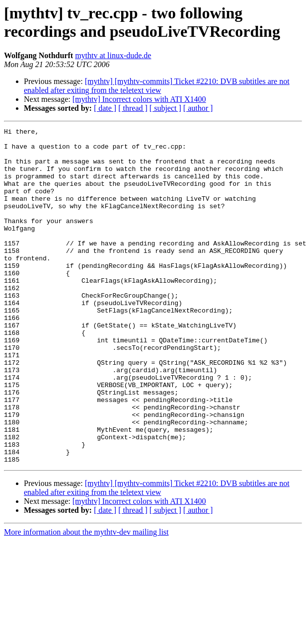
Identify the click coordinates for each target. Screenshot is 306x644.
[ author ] (198, 108)
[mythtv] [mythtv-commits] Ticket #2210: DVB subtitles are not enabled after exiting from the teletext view (157, 86)
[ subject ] (165, 108)
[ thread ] (133, 108)
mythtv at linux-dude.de (113, 55)
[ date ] (105, 108)
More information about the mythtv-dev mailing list (86, 599)
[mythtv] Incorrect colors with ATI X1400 (139, 99)
